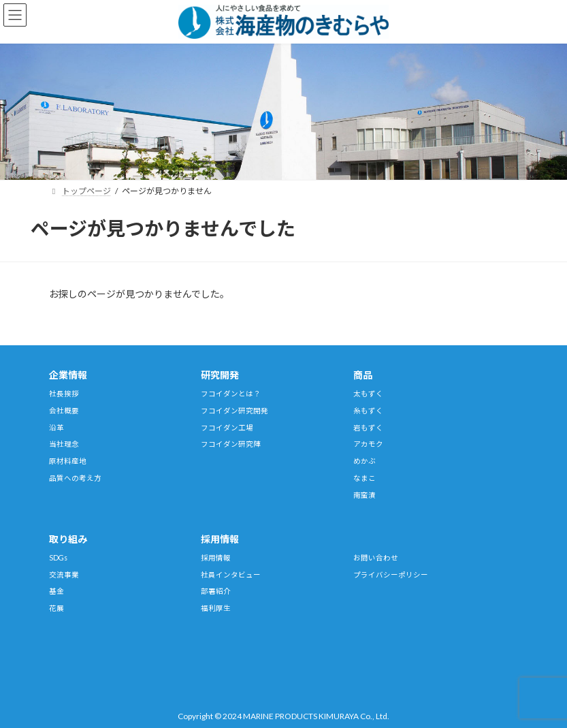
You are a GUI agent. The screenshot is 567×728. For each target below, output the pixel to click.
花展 (56, 608)
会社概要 (64, 411)
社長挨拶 (64, 394)
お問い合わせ (376, 558)
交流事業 (64, 575)
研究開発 (220, 375)
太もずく (368, 394)
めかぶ (364, 461)
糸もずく (368, 411)
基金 (56, 591)
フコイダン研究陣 (231, 444)
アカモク (368, 444)
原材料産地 (68, 461)
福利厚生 (216, 608)
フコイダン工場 (227, 428)
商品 (363, 375)
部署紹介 (216, 591)
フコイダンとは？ (231, 394)
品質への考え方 (75, 478)
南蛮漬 (364, 495)
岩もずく (368, 428)
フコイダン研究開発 (234, 411)
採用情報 (220, 539)
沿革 (56, 428)
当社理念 (64, 444)
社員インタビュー (231, 575)
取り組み (68, 539)
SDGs (58, 558)
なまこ (364, 478)
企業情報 (68, 375)
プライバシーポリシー (391, 575)
